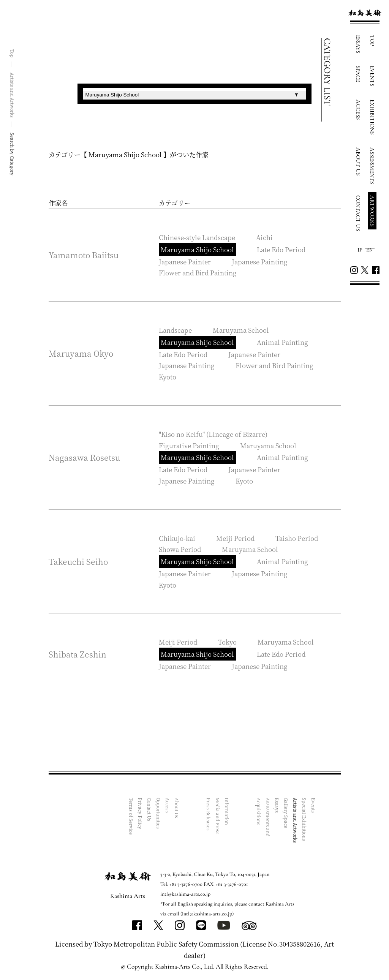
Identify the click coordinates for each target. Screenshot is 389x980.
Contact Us (149, 809)
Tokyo (227, 642)
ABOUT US (358, 161)
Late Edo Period (281, 249)
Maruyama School (241, 330)
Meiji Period (235, 538)
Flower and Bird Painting (198, 273)
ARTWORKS (372, 211)
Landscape (175, 330)
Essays (277, 805)
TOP (372, 40)
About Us (177, 808)
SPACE (358, 74)
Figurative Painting (189, 445)
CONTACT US (358, 213)
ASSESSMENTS (372, 166)
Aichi (264, 237)
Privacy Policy (140, 813)
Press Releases (209, 814)
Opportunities (159, 813)
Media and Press (218, 816)
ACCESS (358, 110)
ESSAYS (358, 44)
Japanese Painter (185, 262)
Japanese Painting (260, 262)
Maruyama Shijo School (197, 249)
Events (314, 805)
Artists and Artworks (295, 820)
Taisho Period (297, 538)
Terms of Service (131, 816)
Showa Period (180, 549)
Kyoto (168, 377)
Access (168, 805)
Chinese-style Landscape (197, 237)
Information (227, 811)
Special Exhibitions (304, 819)
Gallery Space (286, 813)
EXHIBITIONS (372, 117)
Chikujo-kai (177, 538)
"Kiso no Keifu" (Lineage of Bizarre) (213, 434)
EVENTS (372, 76)
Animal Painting (282, 342)
